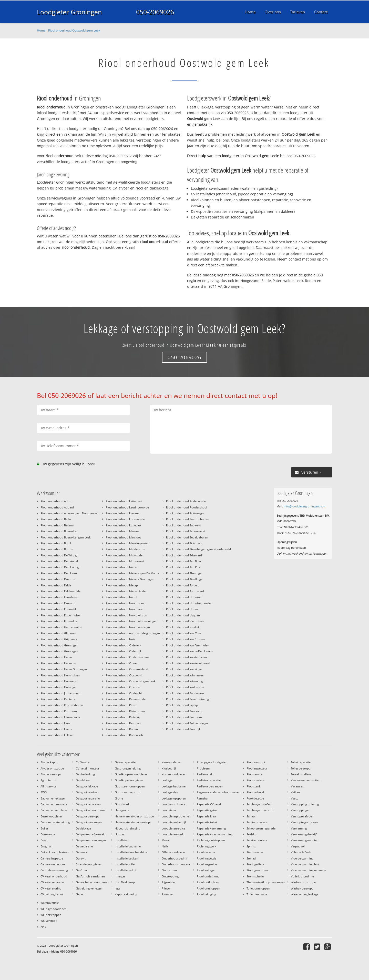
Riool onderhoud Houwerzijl (59, 681)
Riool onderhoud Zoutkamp (185, 711)
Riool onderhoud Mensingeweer (127, 543)
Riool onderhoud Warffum (183, 633)
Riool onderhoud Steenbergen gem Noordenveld (198, 549)
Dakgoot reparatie (88, 798)
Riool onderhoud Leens (56, 729)
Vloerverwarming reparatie (308, 870)
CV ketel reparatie (52, 882)
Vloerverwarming (302, 858)
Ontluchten (169, 870)
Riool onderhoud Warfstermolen (188, 645)
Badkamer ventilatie (54, 810)
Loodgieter (169, 810)
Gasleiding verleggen (90, 888)
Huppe (119, 834)
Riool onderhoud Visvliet (183, 627)
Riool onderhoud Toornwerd (185, 591)
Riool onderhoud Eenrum (57, 603)
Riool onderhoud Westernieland (187, 657)
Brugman (47, 846)
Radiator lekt (205, 774)
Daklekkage (83, 828)
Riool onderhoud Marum (122, 531)
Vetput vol (298, 846)
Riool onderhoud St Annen (184, 543)
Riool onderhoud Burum (57, 549)
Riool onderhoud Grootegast (60, 651)
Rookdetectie (255, 798)
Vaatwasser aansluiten (306, 780)
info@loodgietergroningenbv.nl (305, 506)
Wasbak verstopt (302, 888)
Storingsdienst (256, 864)
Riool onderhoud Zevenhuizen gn (188, 699)
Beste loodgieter (51, 816)
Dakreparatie (84, 846)
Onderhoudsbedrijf (175, 858)
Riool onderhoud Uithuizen (184, 597)
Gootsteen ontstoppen (130, 786)
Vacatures (297, 786)
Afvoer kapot (49, 762)
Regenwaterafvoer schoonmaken (219, 792)
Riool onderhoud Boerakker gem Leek (66, 537)
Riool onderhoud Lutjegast (123, 525)
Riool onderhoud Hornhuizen (60, 675)
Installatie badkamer (128, 846)
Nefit (165, 846)
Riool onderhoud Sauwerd (184, 525)
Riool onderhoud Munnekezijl (125, 561)
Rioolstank (254, 786)
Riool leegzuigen (208, 864)
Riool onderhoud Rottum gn (185, 513)
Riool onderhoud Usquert (183, 615)
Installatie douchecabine (131, 852)
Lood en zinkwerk (173, 804)
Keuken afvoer (171, 762)
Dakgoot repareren (88, 804)
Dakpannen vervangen (91, 840)
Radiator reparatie (209, 780)
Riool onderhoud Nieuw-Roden (126, 591)
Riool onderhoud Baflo (56, 519)
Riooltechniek (256, 792)
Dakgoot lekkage (87, 786)
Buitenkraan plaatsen (55, 852)
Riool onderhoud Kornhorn (59, 711)
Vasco (295, 798)
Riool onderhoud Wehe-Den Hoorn (189, 651)
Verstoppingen (301, 810)
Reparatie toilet (207, 822)
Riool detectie (206, 852)
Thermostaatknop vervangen (266, 882)
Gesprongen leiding (128, 768)
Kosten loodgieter (173, 774)
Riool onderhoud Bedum (57, 525)
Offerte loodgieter (173, 852)
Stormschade (255, 876)
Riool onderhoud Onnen (122, 663)
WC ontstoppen (51, 915)
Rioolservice (254, 774)
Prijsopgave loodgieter (212, 762)
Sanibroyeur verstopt (260, 810)
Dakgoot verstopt (87, 816)
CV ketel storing (51, 888)
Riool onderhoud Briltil (56, 543)
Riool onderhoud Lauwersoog (60, 717)
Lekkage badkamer (174, 786)
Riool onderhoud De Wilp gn (59, 555)
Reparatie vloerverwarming (215, 834)
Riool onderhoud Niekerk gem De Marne (132, 573)
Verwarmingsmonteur (305, 840)
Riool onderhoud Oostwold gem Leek (74, 30)
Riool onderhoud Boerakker (59, 531)
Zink (43, 927)
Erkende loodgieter (88, 864)
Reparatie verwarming (211, 828)
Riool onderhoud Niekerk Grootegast (130, 579)
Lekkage (167, 780)
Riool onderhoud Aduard (57, 507)
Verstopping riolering (305, 804)
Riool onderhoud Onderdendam (127, 657)
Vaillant (296, 792)
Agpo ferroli (48, 780)
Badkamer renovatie (54, 804)
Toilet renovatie (257, 894)
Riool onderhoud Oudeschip (125, 693)
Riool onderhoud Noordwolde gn (128, 627)
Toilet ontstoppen (258, 888)
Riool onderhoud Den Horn (59, 573)
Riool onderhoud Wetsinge (184, 669)
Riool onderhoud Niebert (122, 567)
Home (41, 30)
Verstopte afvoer (302, 816)
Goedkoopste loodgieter (131, 774)
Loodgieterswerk (173, 834)
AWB (44, 792)
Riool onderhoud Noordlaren (125, 609)
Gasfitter (81, 870)
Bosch (44, 840)
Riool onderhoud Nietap (122, 585)
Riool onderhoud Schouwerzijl (186, 531)
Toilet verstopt (300, 768)
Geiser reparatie (125, 762)
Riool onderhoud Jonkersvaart (60, 693)
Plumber (167, 894)
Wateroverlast (50, 903)
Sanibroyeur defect (259, 804)
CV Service (83, 762)
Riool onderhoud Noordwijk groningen (131, 621)
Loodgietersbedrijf (174, 822)
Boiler (44, 828)
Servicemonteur (257, 840)
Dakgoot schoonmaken (91, 810)
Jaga (117, 888)
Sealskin (252, 834)
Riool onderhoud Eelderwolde (60, 591)
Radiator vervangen (210, 786)
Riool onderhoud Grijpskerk (59, 639)
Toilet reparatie (301, 762)
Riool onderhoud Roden (122, 729)
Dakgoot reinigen (87, 792)
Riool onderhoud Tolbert (182, 585)
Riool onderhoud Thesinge (184, 573)
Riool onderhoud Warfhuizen (185, 639)
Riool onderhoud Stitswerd (184, 555)
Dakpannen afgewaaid (91, 834)
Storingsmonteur (258, 870)
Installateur (122, 840)
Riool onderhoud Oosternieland (127, 669)
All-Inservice (48, 786)
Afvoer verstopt (51, 774)
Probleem (203, 768)
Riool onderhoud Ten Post (183, 567)
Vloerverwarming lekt (305, 864)
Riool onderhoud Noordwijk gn (126, 615)
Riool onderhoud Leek (55, 723)
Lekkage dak (170, 792)
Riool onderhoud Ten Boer (184, 561)
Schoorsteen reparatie (261, 828)
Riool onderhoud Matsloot (123, 537)
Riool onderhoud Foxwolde (59, 621)
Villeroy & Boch (301, 852)
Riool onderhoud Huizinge (58, 687)
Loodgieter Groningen (69, 12)
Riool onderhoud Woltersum (185, 687)
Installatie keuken (126, 858)
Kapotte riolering (126, 894)
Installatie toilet (125, 864)
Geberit (81, 894)
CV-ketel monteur (88, 768)
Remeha (202, 798)
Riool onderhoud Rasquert (123, 723)
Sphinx (251, 846)
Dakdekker (83, 780)
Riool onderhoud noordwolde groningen (133, 633)
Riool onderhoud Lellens (57, 735)
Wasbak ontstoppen (304, 882)
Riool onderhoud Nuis (120, 639)
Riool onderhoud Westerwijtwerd (188, 663)
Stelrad (251, 858)
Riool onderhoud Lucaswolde (125, 519)
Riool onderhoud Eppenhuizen (61, 615)
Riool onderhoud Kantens (58, 699)
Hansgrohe (122, 810)
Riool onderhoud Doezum (58, 579)
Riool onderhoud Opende (123, 687)
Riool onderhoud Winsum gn (185, 681)
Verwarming (299, 828)
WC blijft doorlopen (54, 909)
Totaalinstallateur (302, 774)
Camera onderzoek (53, 864)
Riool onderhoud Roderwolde (186, 501)
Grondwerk (122, 804)
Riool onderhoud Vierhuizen (185, 621)
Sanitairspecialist (258, 822)
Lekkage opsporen (174, 798)
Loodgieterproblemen (176, 816)
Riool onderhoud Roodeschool (187, 507)
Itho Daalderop (125, 882)
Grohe (119, 798)
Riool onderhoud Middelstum (125, 549)
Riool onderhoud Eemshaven (60, 597)
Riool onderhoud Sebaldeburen (187, 537)
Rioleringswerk (207, 846)
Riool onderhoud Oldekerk (123, 645)
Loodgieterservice (173, 828)
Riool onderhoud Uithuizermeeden (189, 603)
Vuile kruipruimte (302, 876)
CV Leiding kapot (52, 894)
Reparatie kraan (207, 816)
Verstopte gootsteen (304, 822)
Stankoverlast (255, 852)
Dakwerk (82, 852)
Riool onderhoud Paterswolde (126, 699)
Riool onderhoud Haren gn (58, 663)
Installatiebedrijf (126, 870)
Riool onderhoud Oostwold (124, 675)
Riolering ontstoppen (211, 840)
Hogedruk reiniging (127, 828)
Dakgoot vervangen (89, 822)
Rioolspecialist (256, 780)
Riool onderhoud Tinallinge (184, 579)
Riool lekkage (206, 870)
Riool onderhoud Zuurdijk (183, 729)
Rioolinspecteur (257, 768)
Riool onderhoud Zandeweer (185, 693)
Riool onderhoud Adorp (56, 501)
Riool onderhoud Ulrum (182, 609)
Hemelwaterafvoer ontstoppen (135, 816)
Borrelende (48, 834)
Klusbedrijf (169, 768)
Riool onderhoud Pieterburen (125, 711)
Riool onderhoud (208, 876)
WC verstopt (49, 921)
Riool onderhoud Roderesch (124, 735)
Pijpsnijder (169, 882)
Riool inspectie (207, 858)
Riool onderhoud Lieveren (123, 513)
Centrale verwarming (54, 870)
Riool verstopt (256, 762)
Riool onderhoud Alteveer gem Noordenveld (70, 513)
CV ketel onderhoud (54, 876)
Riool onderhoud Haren (56, 657)
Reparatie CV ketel (209, 804)
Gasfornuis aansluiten (90, 876)
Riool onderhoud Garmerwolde (61, 627)
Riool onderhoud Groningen (59, 645)
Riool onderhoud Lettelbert (124, 501)
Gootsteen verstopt (128, 792)
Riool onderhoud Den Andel (59, 561)
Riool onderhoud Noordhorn (125, 603)
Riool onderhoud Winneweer (185, 675)
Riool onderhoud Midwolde (124, 555)
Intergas (120, 876)
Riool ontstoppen (208, 888)
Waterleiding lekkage (305, 894)
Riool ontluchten (208, 882)
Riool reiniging (206, 894)
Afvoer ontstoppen (53, 768)
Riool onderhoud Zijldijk (182, 705)
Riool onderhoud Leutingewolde (127, 507)
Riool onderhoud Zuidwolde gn (187, 723)
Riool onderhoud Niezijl (121, 597)
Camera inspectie (52, 858)
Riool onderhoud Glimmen (58, 633)
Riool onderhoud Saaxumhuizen (188, 519)
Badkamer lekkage (53, 798)
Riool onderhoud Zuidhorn (184, 717)
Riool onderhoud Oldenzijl (123, 651)
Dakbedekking (85, 774)
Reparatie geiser (207, 810)
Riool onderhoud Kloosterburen (62, 705)
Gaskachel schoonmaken (92, 882)
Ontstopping (170, 876)
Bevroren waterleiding (55, 822)
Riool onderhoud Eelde (56, 585)
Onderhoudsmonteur (176, 864)
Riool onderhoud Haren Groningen (64, 669)
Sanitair (252, 816)
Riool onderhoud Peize (121, 705)
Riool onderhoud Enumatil (58, 609)
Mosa (165, 840)
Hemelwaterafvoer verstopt (133, 822)
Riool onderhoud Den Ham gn (60, 567)
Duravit (81, 858)
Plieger (166, 888)
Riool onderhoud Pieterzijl (123, 717)
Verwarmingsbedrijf (304, 834)
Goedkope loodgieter (129, 780)
